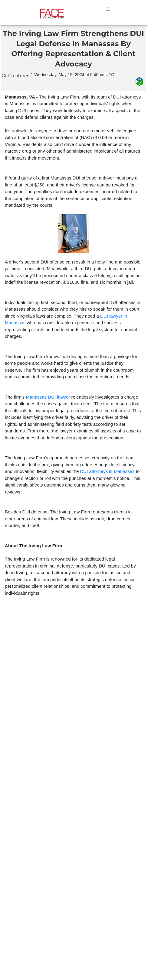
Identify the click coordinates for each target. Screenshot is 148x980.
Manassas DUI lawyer (48, 397)
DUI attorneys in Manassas (107, 471)
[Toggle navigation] (108, 9)
